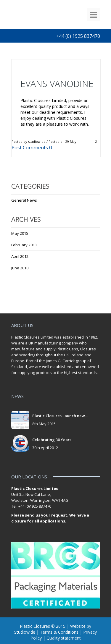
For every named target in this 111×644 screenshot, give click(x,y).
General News (24, 200)
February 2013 (24, 245)
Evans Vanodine (57, 84)
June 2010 (20, 268)
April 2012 (20, 256)
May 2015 (20, 233)
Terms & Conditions (59, 632)
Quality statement (64, 638)
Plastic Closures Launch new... (60, 416)
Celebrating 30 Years (52, 440)
